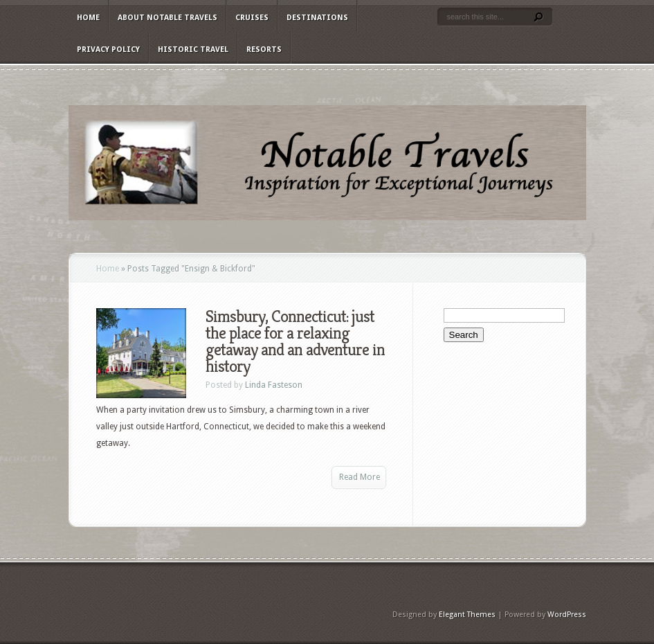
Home (88, 18)
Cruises (252, 18)
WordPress (567, 615)
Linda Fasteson (274, 385)
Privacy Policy (108, 50)
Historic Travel (193, 50)
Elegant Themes (467, 615)
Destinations (317, 18)
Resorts (264, 50)
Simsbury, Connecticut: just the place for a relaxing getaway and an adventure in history (295, 341)
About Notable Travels (167, 18)
